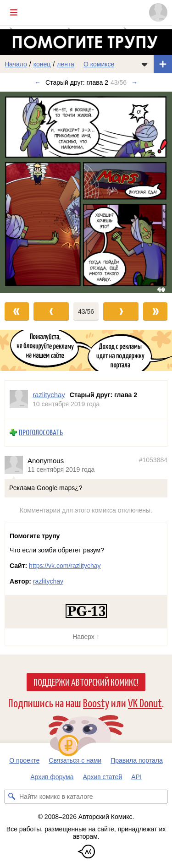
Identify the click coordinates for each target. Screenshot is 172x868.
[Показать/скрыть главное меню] (14, 12)
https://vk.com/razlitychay (65, 566)
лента (66, 64)
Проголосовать (41, 432)
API (136, 777)
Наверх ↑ (86, 637)
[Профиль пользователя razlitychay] (19, 399)
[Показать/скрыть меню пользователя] (158, 12)
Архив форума (52, 777)
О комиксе (99, 64)
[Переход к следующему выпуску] (86, 192)
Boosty (96, 702)
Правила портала (137, 760)
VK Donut (145, 702)
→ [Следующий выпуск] (134, 82)
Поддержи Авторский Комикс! (86, 682)
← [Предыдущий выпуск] (38, 82)
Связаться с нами (75, 760)
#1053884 (153, 459)
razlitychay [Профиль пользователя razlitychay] (49, 395)
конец (42, 64)
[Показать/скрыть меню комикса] (144, 64)
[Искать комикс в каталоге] (11, 797)
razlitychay (48, 581)
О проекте (24, 760)
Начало (16, 64)
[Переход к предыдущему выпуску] (22, 192)
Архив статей (103, 777)
